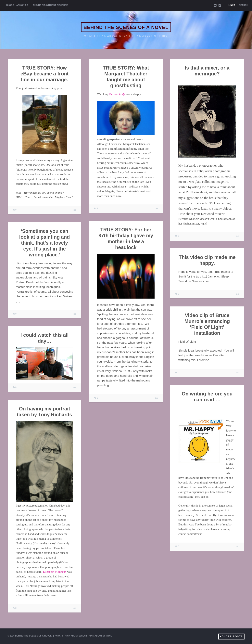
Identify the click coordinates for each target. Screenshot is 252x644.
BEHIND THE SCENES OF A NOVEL (126, 27)
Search (244, 5)
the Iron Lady (117, 94)
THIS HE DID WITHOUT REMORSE (50, 5)
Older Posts (232, 637)
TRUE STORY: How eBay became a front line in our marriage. (45, 74)
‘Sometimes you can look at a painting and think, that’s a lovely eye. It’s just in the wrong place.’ (45, 243)
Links (232, 5)
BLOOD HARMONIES (17, 5)
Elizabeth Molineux (55, 572)
